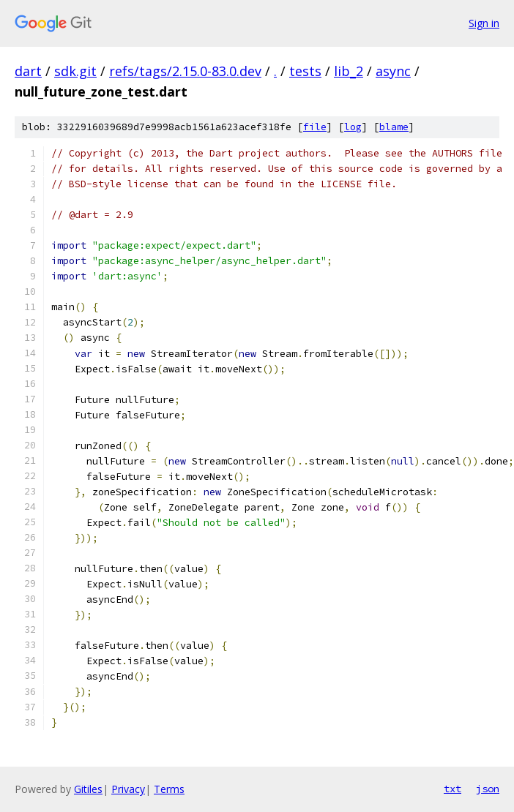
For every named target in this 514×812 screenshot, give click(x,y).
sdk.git (75, 71)
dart (28, 71)
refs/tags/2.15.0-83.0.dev (185, 71)
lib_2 (349, 71)
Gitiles (88, 789)
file (315, 127)
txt (452, 789)
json (488, 789)
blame (394, 127)
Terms (169, 789)
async (393, 71)
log (353, 127)
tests (305, 71)
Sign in (484, 23)
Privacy (128, 789)
